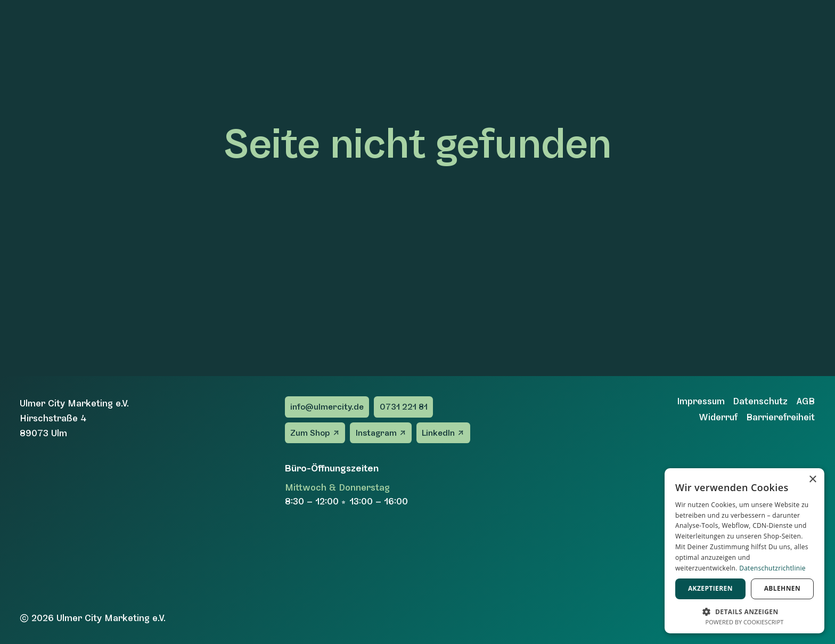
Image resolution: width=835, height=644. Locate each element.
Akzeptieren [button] (710, 588)
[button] (744, 611)
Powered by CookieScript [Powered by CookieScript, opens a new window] (745, 622)
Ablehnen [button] (782, 588)
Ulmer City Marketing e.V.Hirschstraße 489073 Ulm (74, 418)
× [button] (812, 480)
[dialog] (744, 551)
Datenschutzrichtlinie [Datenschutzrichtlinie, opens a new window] (772, 568)
